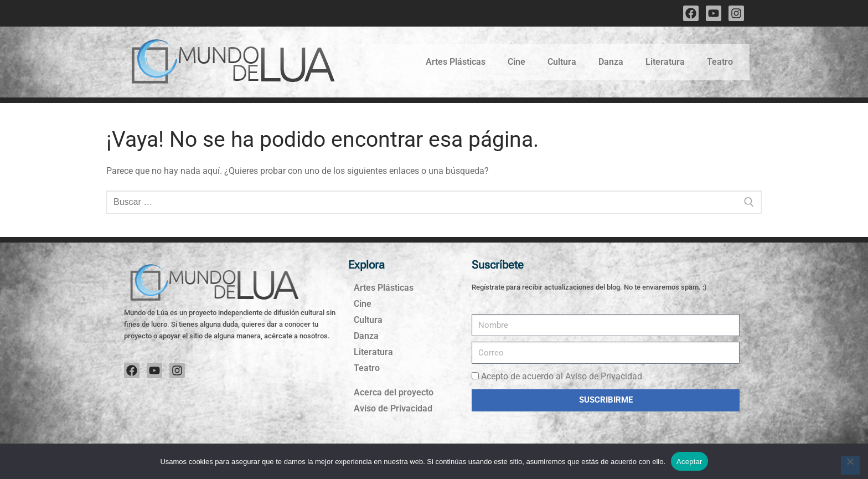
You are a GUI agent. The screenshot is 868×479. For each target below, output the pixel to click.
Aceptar (689, 462)
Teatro (720, 62)
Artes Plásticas (456, 62)
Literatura (665, 62)
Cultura (562, 62)
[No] (850, 465)
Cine (516, 62)
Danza (611, 62)
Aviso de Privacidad (393, 408)
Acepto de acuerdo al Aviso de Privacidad (562, 376)
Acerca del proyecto (394, 392)
